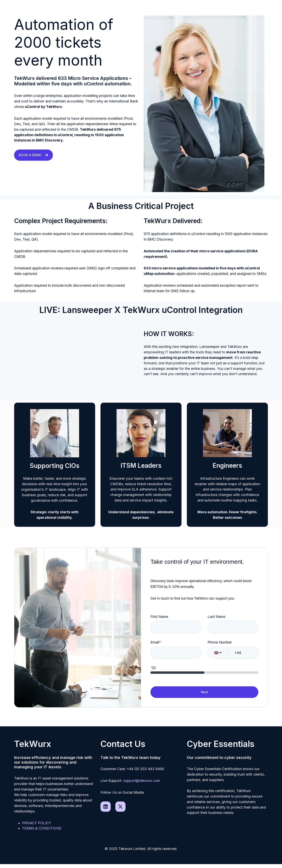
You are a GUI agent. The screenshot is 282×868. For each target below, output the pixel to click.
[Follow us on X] (120, 807)
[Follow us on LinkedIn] (106, 807)
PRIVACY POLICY (37, 823)
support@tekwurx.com (142, 781)
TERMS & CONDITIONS (42, 828)
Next (204, 692)
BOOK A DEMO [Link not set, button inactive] (33, 155)
